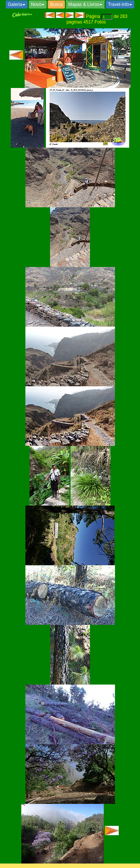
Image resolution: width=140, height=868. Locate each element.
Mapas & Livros (85, 4)
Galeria (17, 4)
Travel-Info (120, 4)
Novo (38, 4)
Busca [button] (56, 4)
